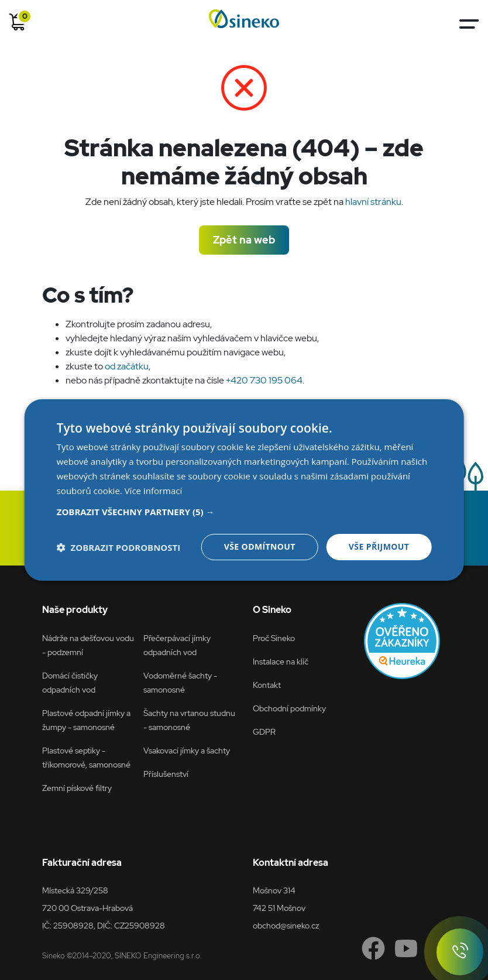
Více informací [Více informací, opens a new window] (154, 491)
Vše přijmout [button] (379, 546)
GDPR (264, 731)
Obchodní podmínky (289, 708)
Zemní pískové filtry (77, 788)
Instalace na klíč (281, 661)
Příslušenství (166, 774)
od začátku (127, 366)
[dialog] (244, 490)
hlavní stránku (373, 202)
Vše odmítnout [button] (260, 546)
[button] (244, 512)
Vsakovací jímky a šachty (187, 750)
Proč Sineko (274, 638)
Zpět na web (244, 240)
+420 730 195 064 (264, 380)
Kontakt (267, 685)
